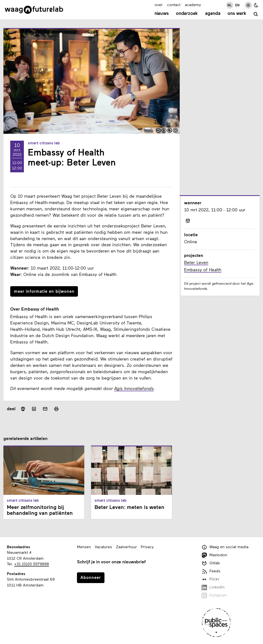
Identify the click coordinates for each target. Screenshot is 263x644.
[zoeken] (256, 14)
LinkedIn (213, 587)
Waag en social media (225, 547)
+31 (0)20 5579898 (32, 564)
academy (193, 5)
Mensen (84, 547)
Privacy (147, 547)
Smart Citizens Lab (44, 143)
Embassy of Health (203, 270)
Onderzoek (187, 14)
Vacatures (103, 547)
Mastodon (214, 555)
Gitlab (211, 563)
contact (174, 5)
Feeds (211, 571)
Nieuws (162, 14)
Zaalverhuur (126, 547)
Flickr (211, 579)
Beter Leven (196, 262)
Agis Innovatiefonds (134, 388)
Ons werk (237, 14)
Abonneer (91, 577)
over (159, 5)
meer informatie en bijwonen (44, 291)
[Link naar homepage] (34, 10)
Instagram (214, 595)
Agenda (213, 14)
